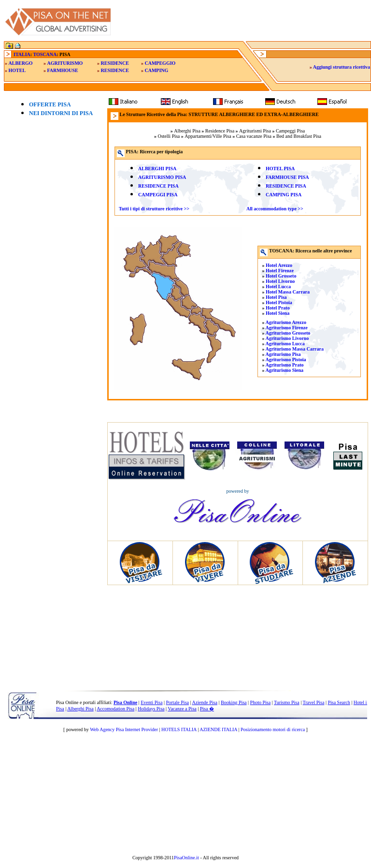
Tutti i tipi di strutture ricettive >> (154, 209)
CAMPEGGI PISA (158, 195)
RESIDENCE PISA (158, 186)
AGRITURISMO (65, 63)
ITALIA (22, 54)
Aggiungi (342, 67)
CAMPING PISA (284, 195)
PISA (170, 169)
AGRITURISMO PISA (162, 177)
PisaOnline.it (186, 858)
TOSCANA (45, 54)
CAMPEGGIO (160, 63)
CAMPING (156, 70)
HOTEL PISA (280, 169)
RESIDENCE (115, 63)
